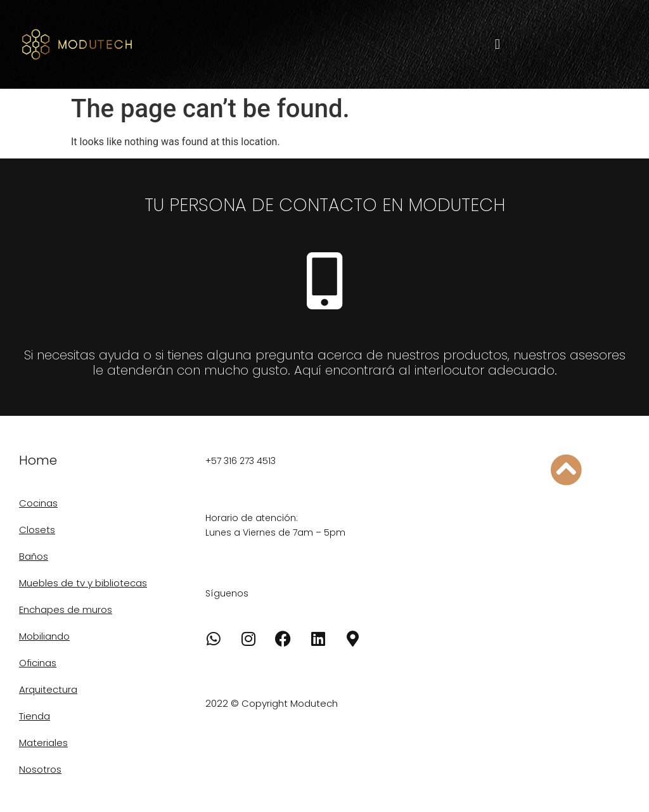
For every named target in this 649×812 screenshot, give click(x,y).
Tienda (35, 716)
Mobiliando (44, 636)
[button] (497, 45)
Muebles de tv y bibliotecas (83, 583)
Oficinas (38, 663)
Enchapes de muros (66, 609)
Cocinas (38, 503)
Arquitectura (48, 689)
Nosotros (40, 769)
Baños (34, 556)
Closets (37, 530)
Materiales (43, 743)
